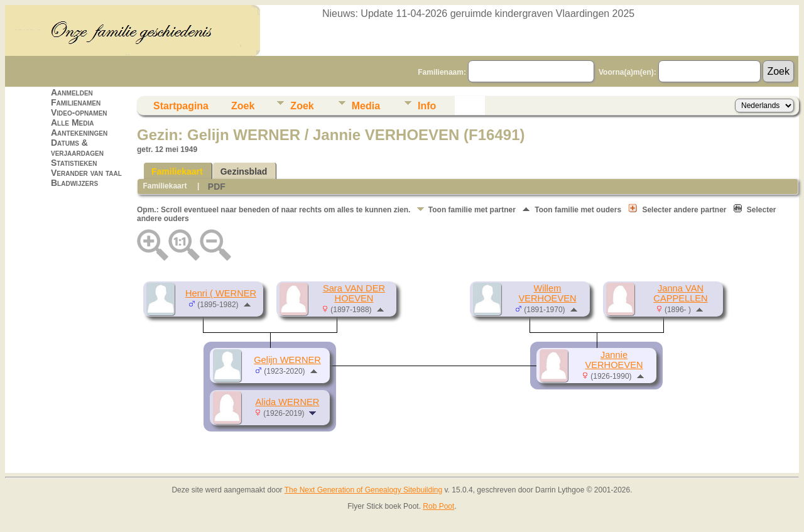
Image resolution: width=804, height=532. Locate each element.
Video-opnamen (79, 112)
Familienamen (76, 102)
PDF (217, 187)
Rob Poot (438, 506)
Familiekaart (177, 171)
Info (427, 106)
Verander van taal (86, 173)
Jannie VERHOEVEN (614, 360)
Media (366, 106)
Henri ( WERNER (221, 293)
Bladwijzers (74, 183)
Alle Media (72, 122)
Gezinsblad (244, 171)
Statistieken (74, 163)
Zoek (243, 106)
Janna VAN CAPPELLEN (680, 293)
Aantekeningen (79, 133)
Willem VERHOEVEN (547, 293)
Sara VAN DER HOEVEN (354, 293)
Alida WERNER (288, 402)
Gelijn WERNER (287, 360)
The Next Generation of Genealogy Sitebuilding (364, 490)
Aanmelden (72, 92)
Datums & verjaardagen (77, 148)
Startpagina (181, 106)
